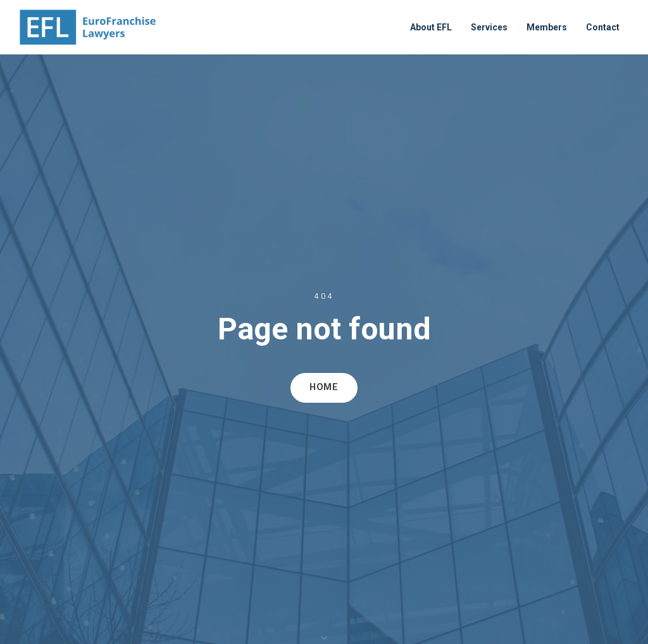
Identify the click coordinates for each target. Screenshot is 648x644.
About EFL (431, 27)
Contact (603, 27)
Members (547, 27)
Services (489, 27)
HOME (324, 387)
